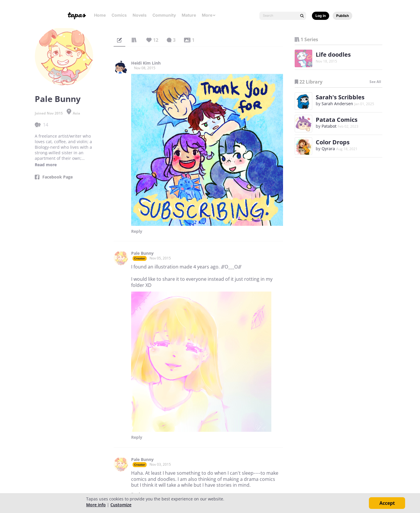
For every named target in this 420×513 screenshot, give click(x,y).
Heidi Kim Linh (146, 63)
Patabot (329, 126)
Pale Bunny (142, 253)
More (209, 15)
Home (100, 15)
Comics (119, 15)
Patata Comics (337, 120)
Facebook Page (58, 177)
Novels (140, 15)
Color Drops (333, 142)
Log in (321, 16)
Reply (137, 231)
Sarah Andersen (337, 104)
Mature (189, 15)
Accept (387, 503)
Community (164, 15)
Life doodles (333, 54)
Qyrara (328, 149)
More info (96, 505)
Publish (342, 16)
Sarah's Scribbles (340, 97)
